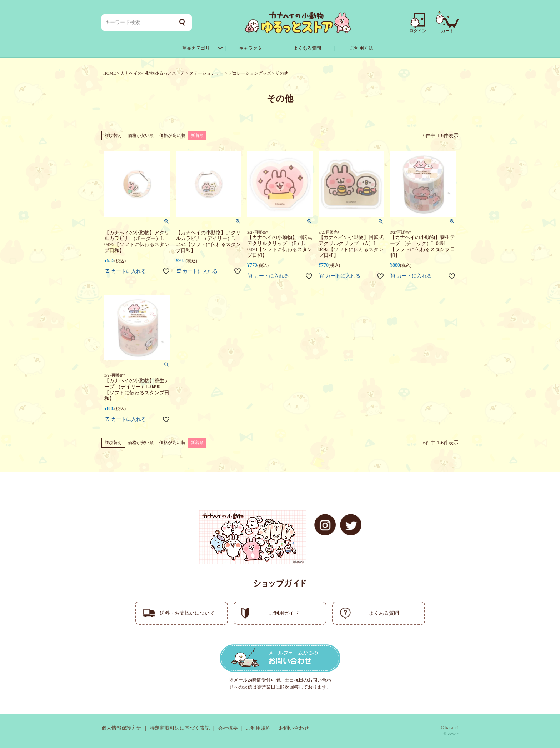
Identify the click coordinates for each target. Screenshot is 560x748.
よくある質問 (307, 48)
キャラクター (253, 48)
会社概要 (228, 728)
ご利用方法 (362, 48)
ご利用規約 (258, 728)
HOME (109, 73)
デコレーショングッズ (250, 73)
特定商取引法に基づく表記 (180, 728)
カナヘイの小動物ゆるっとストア (152, 73)
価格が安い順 (141, 135)
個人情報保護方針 (121, 728)
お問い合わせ (294, 728)
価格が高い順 (172, 135)
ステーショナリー (206, 73)
